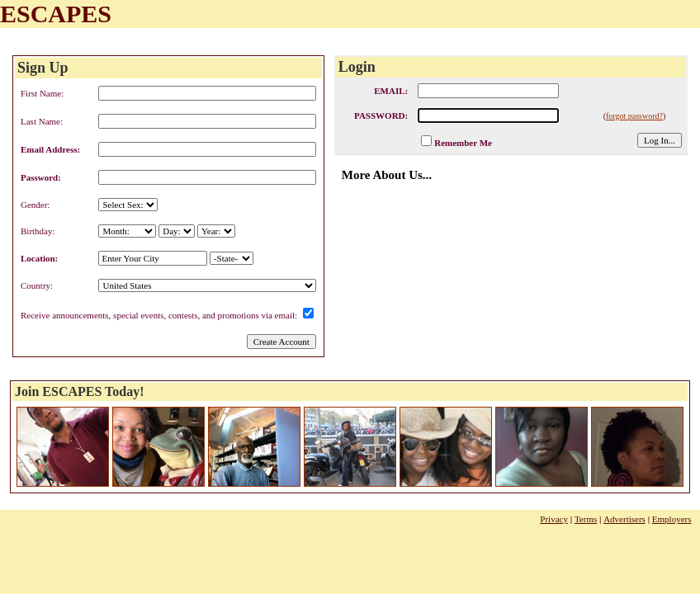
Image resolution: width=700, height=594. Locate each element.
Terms (586, 519)
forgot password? (634, 116)
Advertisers (624, 519)
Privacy (554, 519)
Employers (672, 519)
